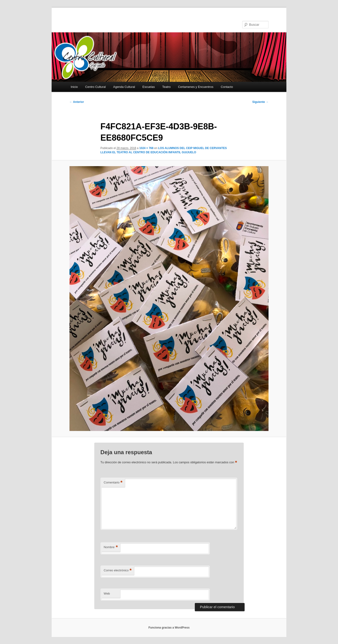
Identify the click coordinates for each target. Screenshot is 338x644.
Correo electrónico (118, 571)
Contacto (227, 87)
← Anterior (77, 102)
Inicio (74, 87)
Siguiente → (260, 102)
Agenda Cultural (124, 87)
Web (107, 593)
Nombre (111, 547)
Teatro (166, 87)
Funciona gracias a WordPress (169, 628)
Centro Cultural (95, 87)
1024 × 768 (146, 148)
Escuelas (149, 87)
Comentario (113, 483)
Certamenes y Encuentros (196, 87)
